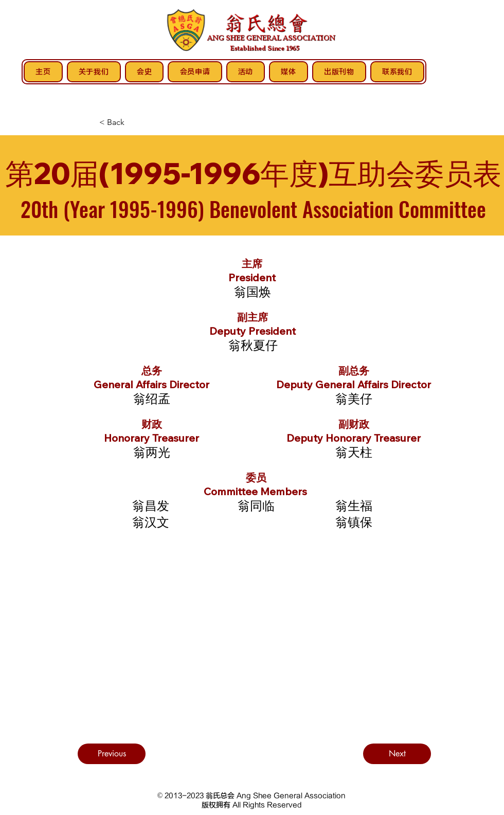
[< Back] (112, 122)
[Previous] (112, 754)
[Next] (397, 754)
